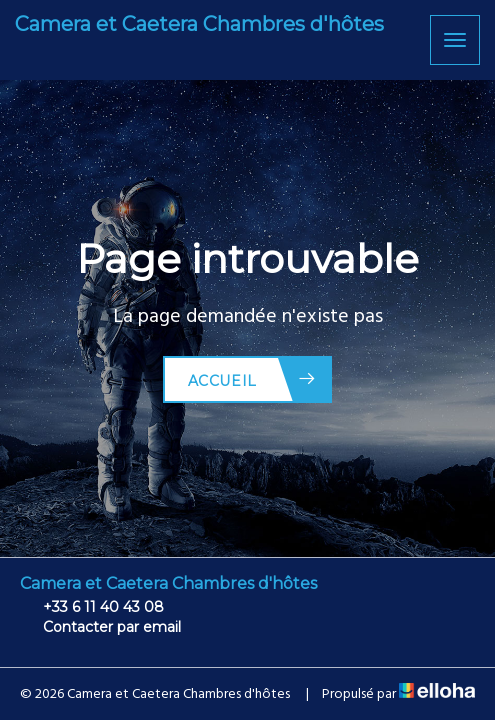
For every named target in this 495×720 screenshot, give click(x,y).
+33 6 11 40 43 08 (92, 607)
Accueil (252, 379)
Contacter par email (100, 627)
